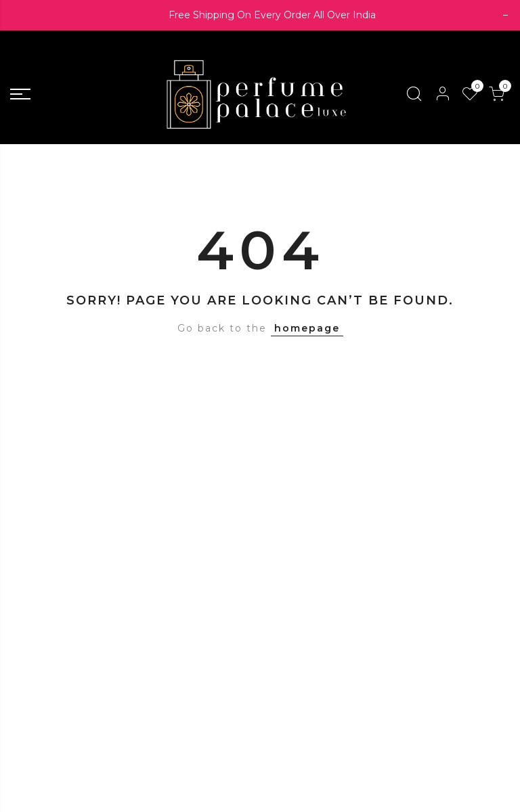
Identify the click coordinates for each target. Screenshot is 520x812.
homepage (307, 328)
